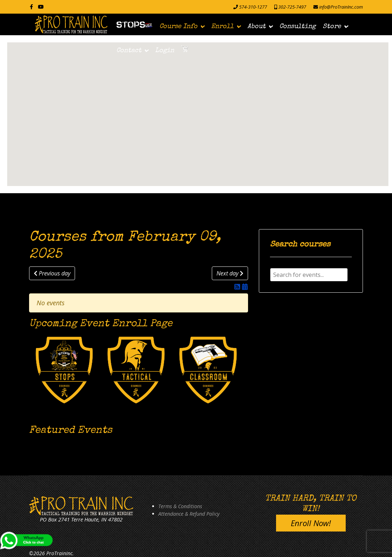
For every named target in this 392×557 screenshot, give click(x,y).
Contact (129, 51)
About (256, 27)
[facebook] (31, 7)
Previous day (52, 273)
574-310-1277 (253, 7)
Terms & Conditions (180, 506)
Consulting (297, 27)
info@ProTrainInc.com (341, 7)
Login (165, 51)
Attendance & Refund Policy (189, 514)
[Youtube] (41, 7)
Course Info (178, 27)
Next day (230, 273)
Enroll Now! (311, 523)
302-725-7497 (292, 7)
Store (332, 27)
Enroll (222, 27)
